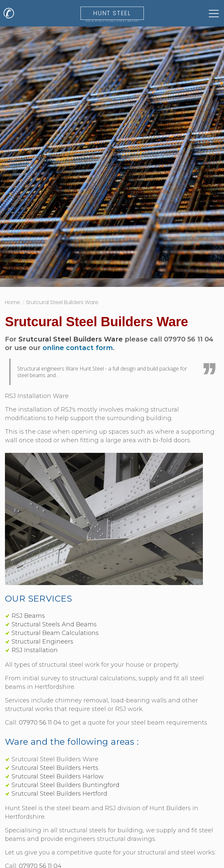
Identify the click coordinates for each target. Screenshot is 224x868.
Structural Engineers (42, 642)
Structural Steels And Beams (54, 624)
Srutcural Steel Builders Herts (55, 768)
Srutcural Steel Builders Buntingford (65, 785)
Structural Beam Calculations (55, 633)
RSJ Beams (28, 616)
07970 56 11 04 (40, 723)
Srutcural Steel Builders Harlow (58, 776)
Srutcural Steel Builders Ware (62, 303)
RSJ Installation (35, 650)
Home (13, 303)
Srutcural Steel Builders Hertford (59, 794)
